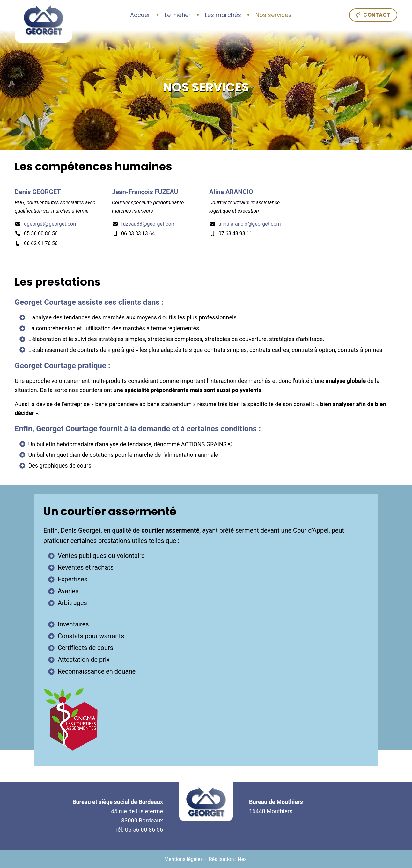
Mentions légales (184, 859)
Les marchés (223, 15)
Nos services (273, 15)
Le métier (178, 15)
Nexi (243, 859)
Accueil (140, 15)
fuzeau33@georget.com (148, 224)
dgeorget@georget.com (51, 224)
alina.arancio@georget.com (250, 224)
